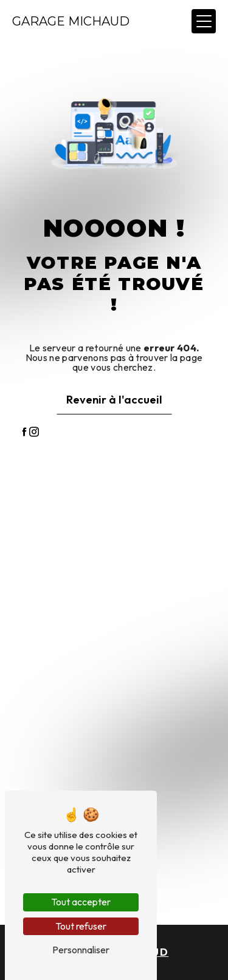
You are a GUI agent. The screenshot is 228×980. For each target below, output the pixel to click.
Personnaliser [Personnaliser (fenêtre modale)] (81, 950)
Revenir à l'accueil (114, 400)
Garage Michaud (71, 21)
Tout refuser (81, 926)
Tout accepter (81, 902)
